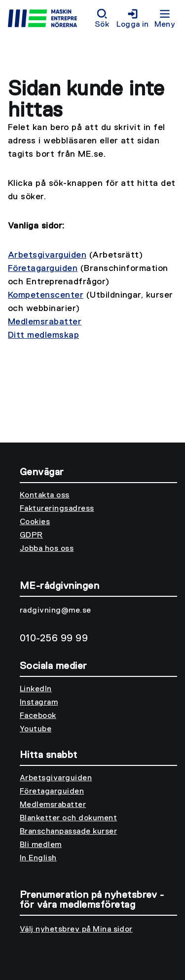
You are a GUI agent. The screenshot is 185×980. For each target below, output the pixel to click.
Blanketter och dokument (68, 818)
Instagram (39, 703)
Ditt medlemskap (43, 335)
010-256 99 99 (54, 638)
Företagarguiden (43, 268)
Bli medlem (41, 845)
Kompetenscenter (46, 295)
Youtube (36, 729)
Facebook (38, 716)
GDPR (31, 535)
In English (38, 858)
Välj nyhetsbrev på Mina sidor (76, 930)
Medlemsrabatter (45, 322)
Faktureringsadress (57, 509)
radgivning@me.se (55, 611)
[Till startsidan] (49, 20)
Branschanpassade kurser (68, 832)
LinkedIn (36, 689)
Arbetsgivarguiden (47, 255)
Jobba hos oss (47, 549)
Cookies (35, 522)
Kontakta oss (45, 495)
